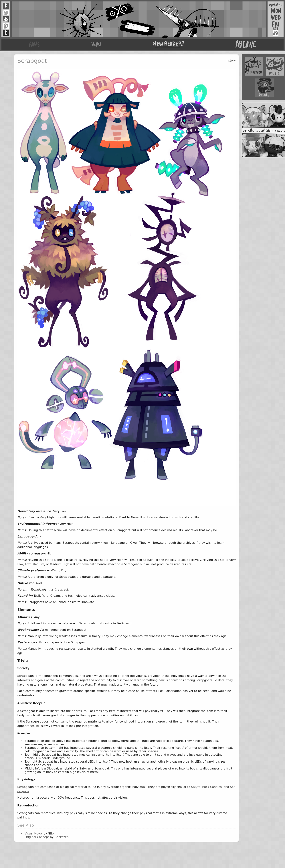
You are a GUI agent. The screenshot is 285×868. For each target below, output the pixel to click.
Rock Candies (212, 787)
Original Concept (37, 837)
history (231, 61)
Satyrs (196, 787)
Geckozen (62, 837)
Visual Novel (33, 833)
